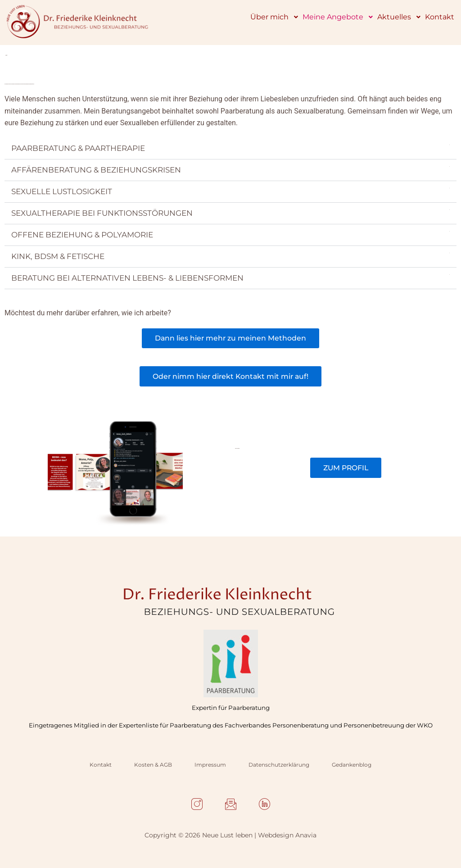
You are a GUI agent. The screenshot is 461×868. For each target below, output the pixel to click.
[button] (230, 149)
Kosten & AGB (153, 765)
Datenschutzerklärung (279, 765)
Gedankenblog (352, 765)
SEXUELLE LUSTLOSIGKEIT (62, 192)
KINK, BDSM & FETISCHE (58, 257)
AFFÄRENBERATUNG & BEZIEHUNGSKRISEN (96, 170)
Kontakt (101, 765)
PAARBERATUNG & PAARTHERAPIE (78, 149)
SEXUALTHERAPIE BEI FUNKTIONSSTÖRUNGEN (102, 214)
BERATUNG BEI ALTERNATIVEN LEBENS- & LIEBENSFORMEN (127, 278)
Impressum (210, 765)
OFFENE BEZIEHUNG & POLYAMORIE (82, 235)
